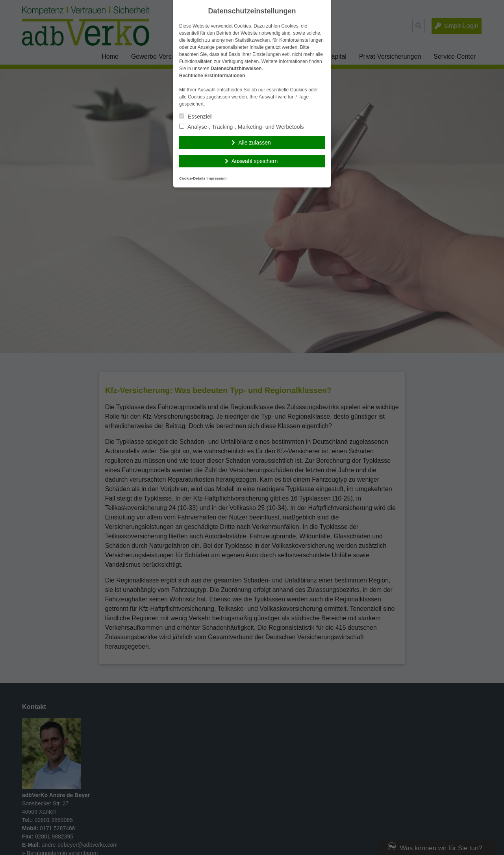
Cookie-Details (192, 178)
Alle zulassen (255, 143)
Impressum (216, 178)
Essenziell (196, 117)
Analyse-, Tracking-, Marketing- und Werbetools (242, 127)
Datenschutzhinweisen (236, 69)
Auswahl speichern (255, 161)
